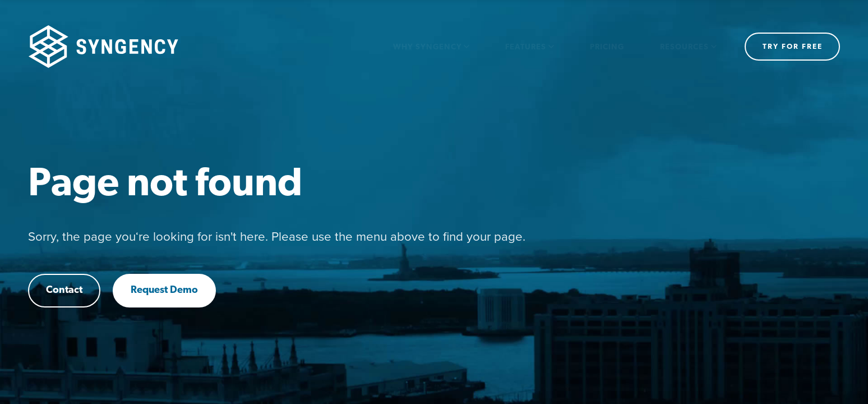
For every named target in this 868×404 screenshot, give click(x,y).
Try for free (793, 47)
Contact (64, 290)
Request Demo (164, 290)
